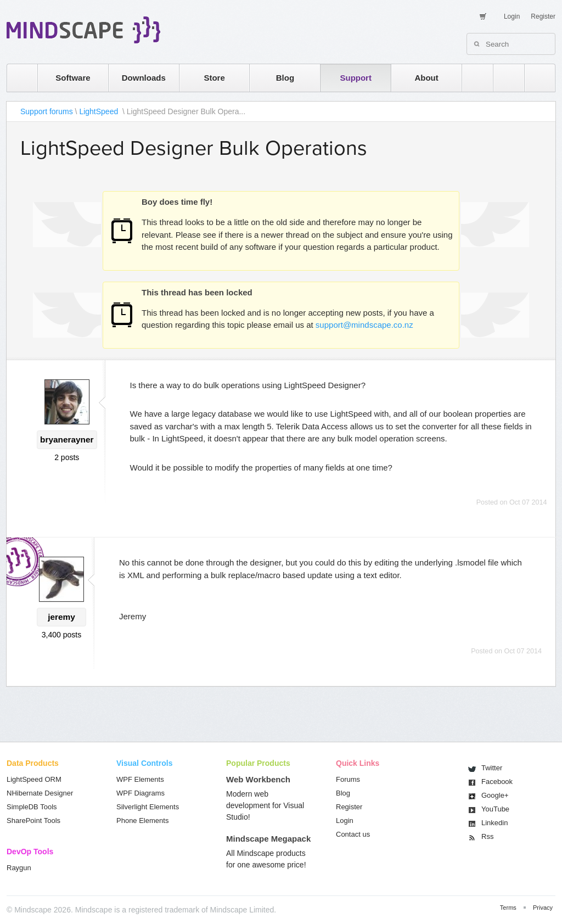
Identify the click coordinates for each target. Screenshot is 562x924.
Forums (348, 779)
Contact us (353, 834)
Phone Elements (142, 821)
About (426, 78)
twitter (503, 78)
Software (73, 78)
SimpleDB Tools (32, 807)
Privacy (543, 908)
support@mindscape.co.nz (364, 325)
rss (472, 78)
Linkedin (494, 823)
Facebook (497, 782)
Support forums (47, 111)
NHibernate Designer (40, 793)
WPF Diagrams (140, 793)
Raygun (19, 868)
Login (512, 16)
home (17, 78)
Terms (508, 908)
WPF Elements (140, 779)
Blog (285, 78)
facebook (534, 78)
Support (356, 78)
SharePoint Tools (33, 821)
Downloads (144, 78)
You (495, 809)
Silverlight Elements (148, 807)
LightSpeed (100, 111)
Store (214, 78)
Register (543, 16)
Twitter (492, 768)
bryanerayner (67, 439)
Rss (487, 836)
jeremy (61, 617)
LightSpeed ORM (34, 779)
